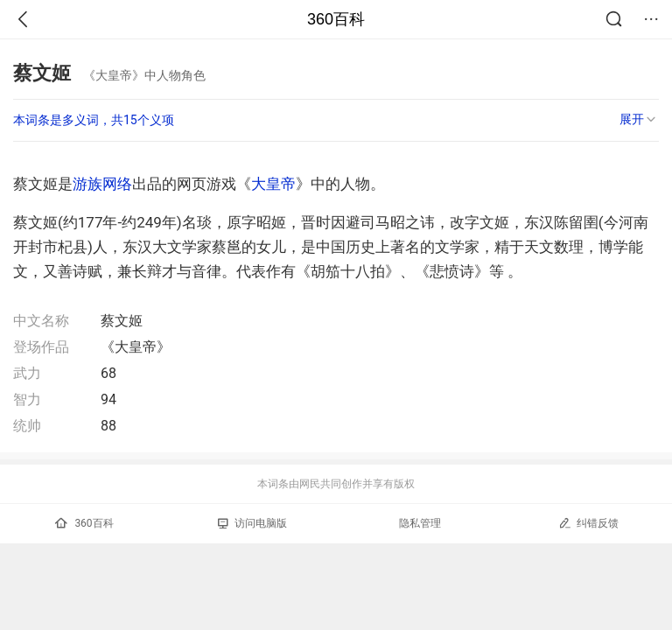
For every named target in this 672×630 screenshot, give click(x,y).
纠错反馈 (588, 523)
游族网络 (102, 184)
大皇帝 (273, 184)
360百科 (336, 19)
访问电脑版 (252, 523)
